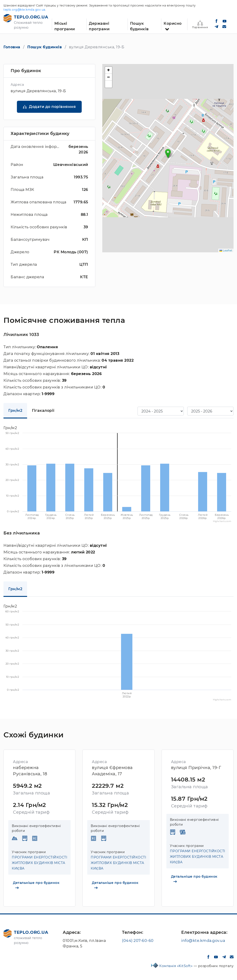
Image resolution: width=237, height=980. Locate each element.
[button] (168, 154)
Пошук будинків (139, 26)
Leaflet (226, 250)
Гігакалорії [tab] (43, 411)
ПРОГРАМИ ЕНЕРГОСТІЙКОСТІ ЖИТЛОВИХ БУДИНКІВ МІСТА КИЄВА (39, 863)
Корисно (173, 23)
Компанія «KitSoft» (176, 966)
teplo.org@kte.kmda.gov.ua (24, 10)
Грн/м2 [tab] (15, 411)
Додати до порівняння (52, 107)
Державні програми (99, 26)
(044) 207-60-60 (138, 941)
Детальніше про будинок (36, 885)
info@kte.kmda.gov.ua (203, 941)
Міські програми (65, 26)
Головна (12, 47)
